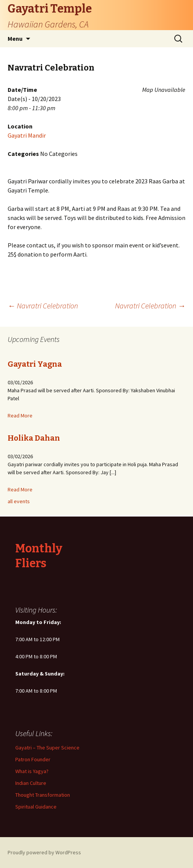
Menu (15, 39)
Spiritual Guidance (36, 807)
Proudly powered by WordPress (44, 852)
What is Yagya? (32, 771)
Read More (20, 416)
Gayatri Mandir (27, 135)
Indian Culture (31, 783)
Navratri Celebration (43, 306)
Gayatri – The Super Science (47, 748)
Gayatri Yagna (35, 364)
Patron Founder (33, 759)
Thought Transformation (43, 795)
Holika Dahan (34, 438)
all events (19, 501)
